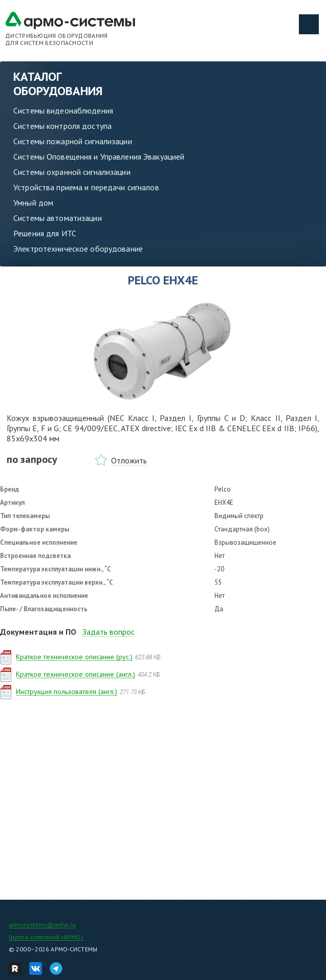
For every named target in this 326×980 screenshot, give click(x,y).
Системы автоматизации (58, 218)
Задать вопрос (108, 632)
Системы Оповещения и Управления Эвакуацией (99, 157)
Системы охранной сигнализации (72, 172)
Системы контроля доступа (62, 126)
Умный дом (33, 203)
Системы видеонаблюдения (63, 110)
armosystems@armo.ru (42, 925)
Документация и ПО (38, 632)
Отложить (129, 460)
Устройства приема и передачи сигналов (86, 187)
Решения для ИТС (45, 233)
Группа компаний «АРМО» (46, 937)
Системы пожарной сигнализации (73, 141)
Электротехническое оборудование (78, 249)
